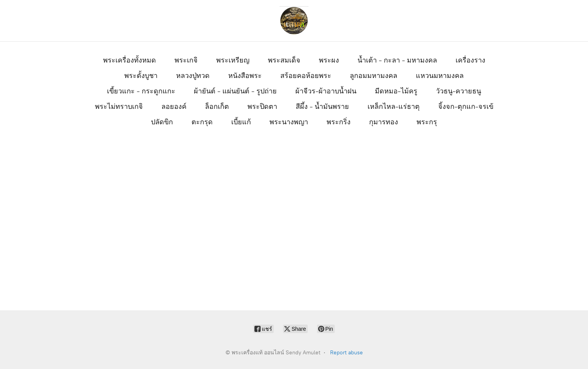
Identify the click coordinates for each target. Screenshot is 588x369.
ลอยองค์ (174, 107)
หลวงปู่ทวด (193, 76)
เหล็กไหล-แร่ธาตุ (394, 107)
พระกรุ (427, 122)
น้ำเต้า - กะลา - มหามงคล (397, 60)
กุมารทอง (384, 122)
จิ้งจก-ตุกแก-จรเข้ (466, 107)
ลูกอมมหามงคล (374, 76)
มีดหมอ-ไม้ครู (396, 91)
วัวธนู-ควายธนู (458, 91)
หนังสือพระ (245, 76)
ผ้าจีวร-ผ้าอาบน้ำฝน (326, 91)
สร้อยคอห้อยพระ (306, 76)
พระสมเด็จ (284, 60)
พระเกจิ (186, 60)
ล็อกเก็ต (217, 107)
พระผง (329, 60)
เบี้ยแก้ (241, 122)
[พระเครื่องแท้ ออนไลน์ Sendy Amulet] (294, 21)
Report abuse (347, 353)
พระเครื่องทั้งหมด (130, 60)
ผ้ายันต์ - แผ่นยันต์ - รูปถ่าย (235, 91)
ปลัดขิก (162, 122)
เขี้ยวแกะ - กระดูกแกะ (141, 91)
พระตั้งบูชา (141, 76)
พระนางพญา (289, 122)
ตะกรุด (202, 122)
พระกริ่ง (339, 122)
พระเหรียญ (233, 60)
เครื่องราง (470, 60)
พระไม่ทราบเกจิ (119, 107)
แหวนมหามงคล (440, 76)
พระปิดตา (262, 107)
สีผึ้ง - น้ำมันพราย (322, 107)
